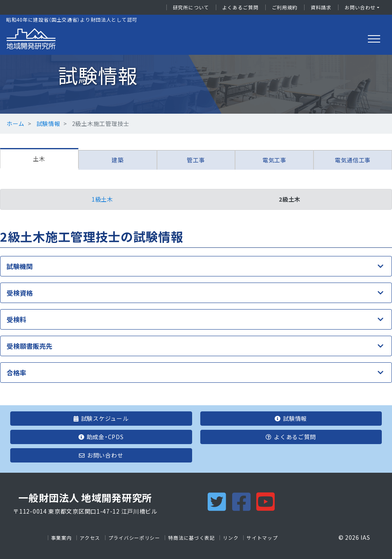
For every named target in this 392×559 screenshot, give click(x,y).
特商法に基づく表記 (191, 538)
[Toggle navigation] (374, 39)
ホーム (16, 123)
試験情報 (48, 123)
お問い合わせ (360, 7)
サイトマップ (262, 538)
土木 (39, 159)
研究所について (191, 7)
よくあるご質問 (241, 7)
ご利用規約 (285, 7)
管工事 (196, 160)
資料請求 (321, 7)
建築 (118, 160)
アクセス (90, 538)
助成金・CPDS (101, 437)
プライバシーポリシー (134, 538)
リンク (231, 538)
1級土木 (102, 199)
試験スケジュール (101, 418)
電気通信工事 (353, 160)
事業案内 (62, 538)
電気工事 (274, 160)
